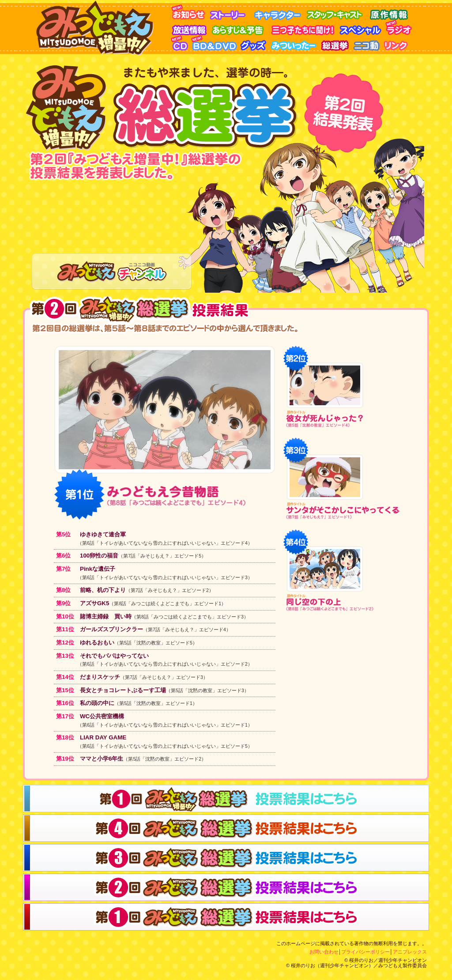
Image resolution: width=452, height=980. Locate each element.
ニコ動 (367, 43)
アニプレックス (410, 952)
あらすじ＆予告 (241, 28)
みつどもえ (97, 28)
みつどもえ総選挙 (336, 43)
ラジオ (401, 28)
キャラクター (279, 12)
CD (181, 43)
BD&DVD (215, 43)
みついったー (295, 43)
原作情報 (390, 12)
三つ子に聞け (304, 28)
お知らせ (190, 12)
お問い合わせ (324, 952)
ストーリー (231, 12)
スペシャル (362, 28)
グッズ (255, 43)
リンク (397, 43)
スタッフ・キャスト (337, 12)
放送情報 (191, 28)
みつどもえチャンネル (112, 271)
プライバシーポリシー (365, 952)
